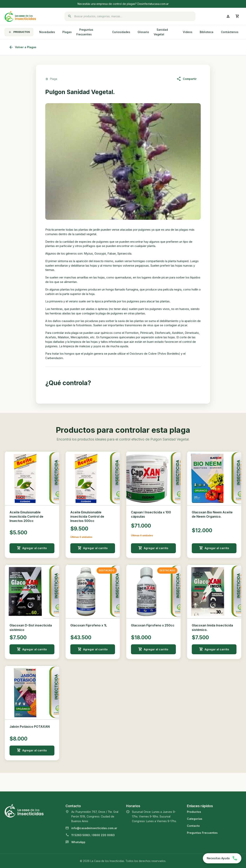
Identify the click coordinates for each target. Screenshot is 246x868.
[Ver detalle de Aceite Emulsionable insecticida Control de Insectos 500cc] (93, 478)
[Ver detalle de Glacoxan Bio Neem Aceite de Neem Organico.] (214, 478)
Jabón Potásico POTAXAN (30, 727)
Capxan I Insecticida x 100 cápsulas (151, 514)
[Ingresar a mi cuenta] (228, 16)
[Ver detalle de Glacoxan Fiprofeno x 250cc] (153, 592)
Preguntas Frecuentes (85, 32)
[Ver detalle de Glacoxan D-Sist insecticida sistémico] (32, 592)
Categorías (195, 819)
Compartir (187, 79)
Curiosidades (121, 32)
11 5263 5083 (81, 835)
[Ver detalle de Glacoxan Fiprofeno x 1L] (93, 592)
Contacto (193, 826)
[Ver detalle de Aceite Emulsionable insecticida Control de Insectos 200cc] (32, 478)
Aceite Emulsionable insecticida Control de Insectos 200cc (26, 517)
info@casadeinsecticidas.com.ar (94, 828)
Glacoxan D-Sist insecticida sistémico (31, 627)
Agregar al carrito (32, 548)
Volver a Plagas (23, 47)
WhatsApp (78, 842)
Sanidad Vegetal (161, 32)
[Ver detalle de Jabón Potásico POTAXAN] (32, 693)
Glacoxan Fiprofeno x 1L (89, 625)
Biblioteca (207, 32)
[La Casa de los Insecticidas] (20, 16)
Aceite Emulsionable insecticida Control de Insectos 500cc (87, 517)
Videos (188, 32)
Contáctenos (230, 32)
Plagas (67, 32)
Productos (194, 812)
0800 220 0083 (103, 835)
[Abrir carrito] (237, 16)
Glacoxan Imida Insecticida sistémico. (212, 627)
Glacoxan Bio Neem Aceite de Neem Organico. (212, 514)
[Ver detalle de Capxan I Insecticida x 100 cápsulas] (153, 478)
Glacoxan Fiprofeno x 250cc (153, 625)
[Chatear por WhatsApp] (222, 858)
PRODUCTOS (19, 32)
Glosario (143, 32)
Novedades (47, 32)
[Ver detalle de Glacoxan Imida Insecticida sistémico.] (214, 592)
